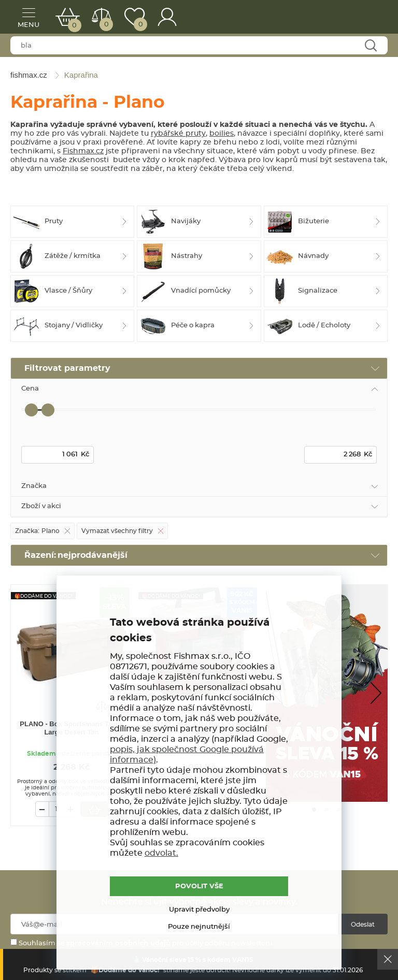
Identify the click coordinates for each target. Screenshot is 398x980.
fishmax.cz (364, 18)
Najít (370, 46)
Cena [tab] (30, 389)
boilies (222, 134)
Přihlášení (167, 17)
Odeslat (363, 925)
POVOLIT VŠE (199, 887)
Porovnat (105, 24)
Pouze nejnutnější (199, 927)
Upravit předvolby (199, 910)
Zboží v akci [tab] (41, 506)
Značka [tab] (34, 486)
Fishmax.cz (83, 151)
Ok (388, 959)
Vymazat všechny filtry (117, 531)
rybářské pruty (178, 134)
